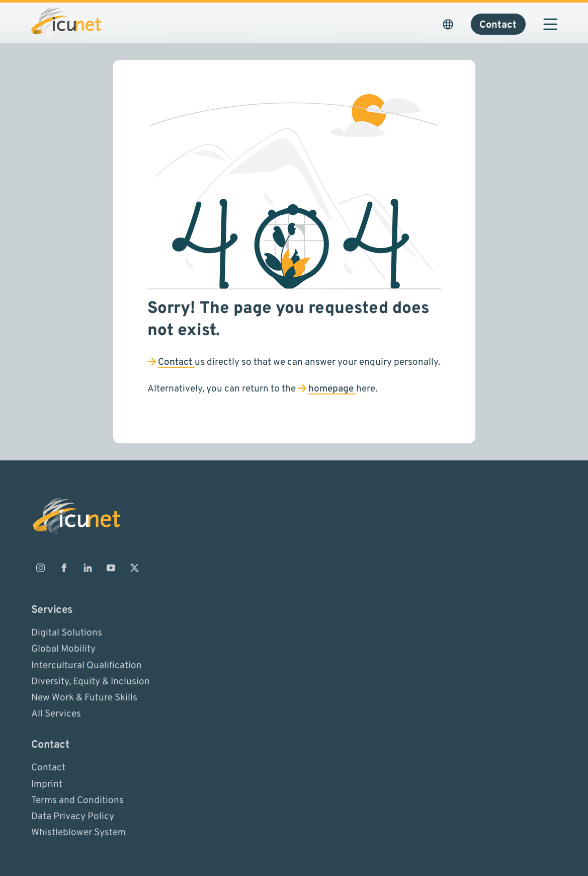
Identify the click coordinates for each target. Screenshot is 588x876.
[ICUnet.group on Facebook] (64, 568)
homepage (332, 389)
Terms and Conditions (77, 800)
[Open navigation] (550, 24)
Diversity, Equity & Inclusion (91, 681)
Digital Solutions (67, 633)
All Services (56, 714)
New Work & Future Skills (84, 698)
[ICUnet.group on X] (135, 568)
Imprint (47, 784)
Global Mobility (63, 649)
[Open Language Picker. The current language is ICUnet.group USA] (448, 24)
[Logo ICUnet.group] (66, 23)
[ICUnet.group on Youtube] (111, 568)
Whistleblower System (78, 833)
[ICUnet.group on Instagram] (41, 568)
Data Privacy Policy (73, 817)
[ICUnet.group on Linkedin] (88, 568)
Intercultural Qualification (87, 665)
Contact (176, 362)
